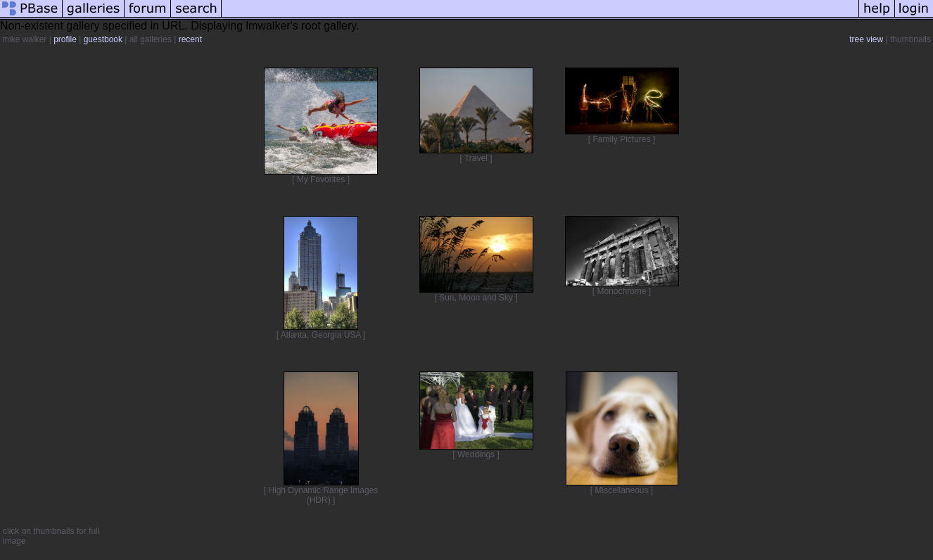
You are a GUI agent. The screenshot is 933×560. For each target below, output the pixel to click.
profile (65, 39)
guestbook (103, 39)
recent (190, 39)
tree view (866, 39)
